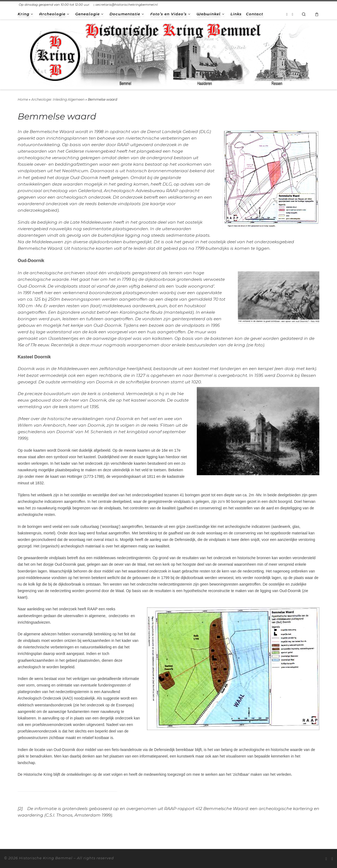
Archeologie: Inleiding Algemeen (58, 99)
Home (23, 99)
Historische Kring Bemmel (46, 858)
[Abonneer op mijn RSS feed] (287, 14)
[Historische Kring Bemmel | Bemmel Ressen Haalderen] (168, 54)
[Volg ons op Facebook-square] (293, 14)
